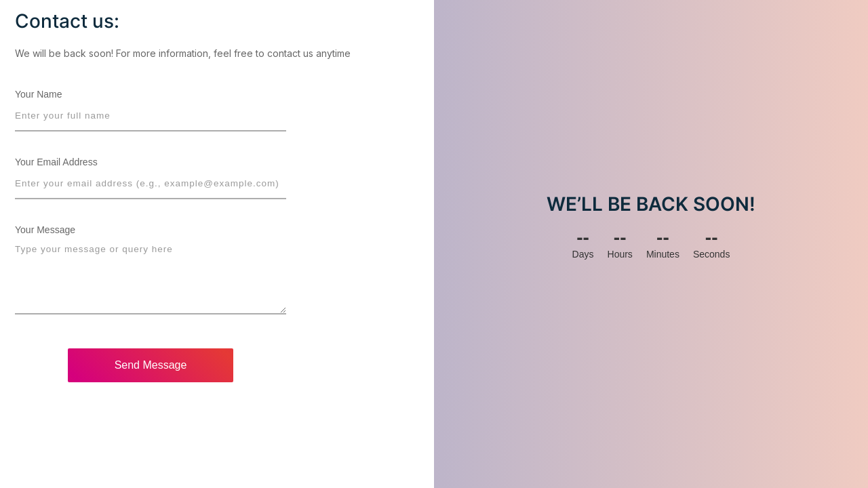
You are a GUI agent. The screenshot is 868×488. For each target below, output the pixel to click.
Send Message (151, 365)
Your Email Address (56, 162)
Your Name (39, 94)
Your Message (45, 230)
